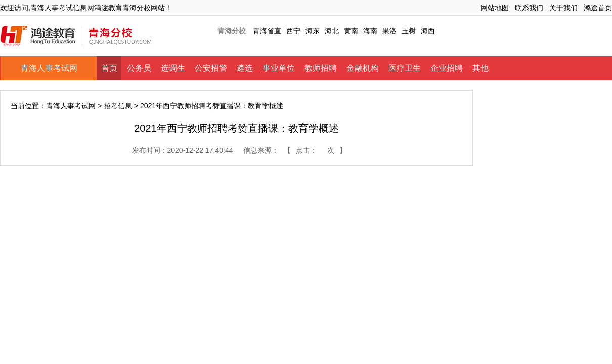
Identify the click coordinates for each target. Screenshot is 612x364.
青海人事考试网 (49, 68)
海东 (313, 31)
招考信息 (118, 106)
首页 (109, 68)
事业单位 (279, 68)
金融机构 (363, 68)
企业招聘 (447, 68)
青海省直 (267, 31)
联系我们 (529, 8)
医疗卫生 (405, 68)
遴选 (245, 68)
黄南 (351, 31)
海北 (332, 31)
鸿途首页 (598, 8)
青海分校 (232, 31)
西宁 (293, 31)
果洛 (389, 31)
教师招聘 (321, 68)
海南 (370, 31)
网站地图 (495, 8)
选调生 (173, 68)
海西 (428, 31)
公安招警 (211, 68)
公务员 (139, 68)
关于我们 (563, 8)
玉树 (409, 31)
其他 (480, 68)
